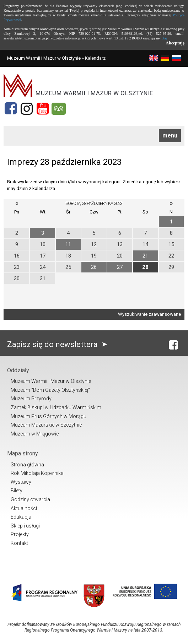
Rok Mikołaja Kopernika (37, 473)
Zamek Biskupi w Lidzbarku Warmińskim (56, 407)
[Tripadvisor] (59, 109)
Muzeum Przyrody (31, 399)
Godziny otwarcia (30, 499)
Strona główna (27, 465)
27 (120, 267)
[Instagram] (27, 109)
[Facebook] (11, 109)
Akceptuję (175, 43)
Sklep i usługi (25, 526)
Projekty (20, 534)
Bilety (17, 491)
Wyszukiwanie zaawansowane (149, 314)
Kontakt (19, 543)
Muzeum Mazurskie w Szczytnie (46, 425)
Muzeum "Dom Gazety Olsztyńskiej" (50, 390)
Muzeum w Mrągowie (35, 434)
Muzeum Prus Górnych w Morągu (49, 416)
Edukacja (21, 517)
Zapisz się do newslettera (59, 344)
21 (145, 256)
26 (94, 267)
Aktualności (24, 508)
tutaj (164, 38)
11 (68, 244)
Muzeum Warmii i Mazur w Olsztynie (44, 58)
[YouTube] (43, 109)
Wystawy (21, 482)
